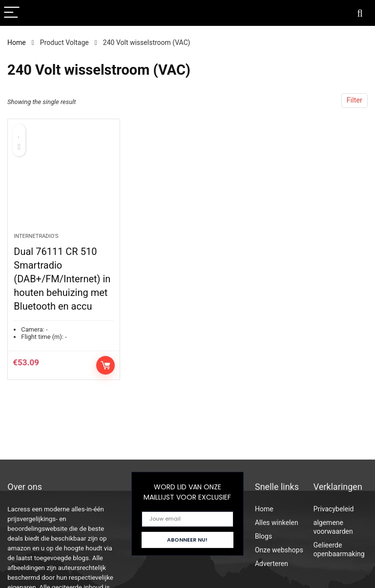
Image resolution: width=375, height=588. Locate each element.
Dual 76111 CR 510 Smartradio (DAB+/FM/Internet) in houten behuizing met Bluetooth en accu (62, 280)
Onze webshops (279, 550)
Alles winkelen (277, 523)
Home (17, 42)
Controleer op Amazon (105, 366)
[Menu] (12, 13)
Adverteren (271, 564)
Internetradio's (36, 237)
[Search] (360, 13)
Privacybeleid (334, 509)
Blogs (263, 536)
